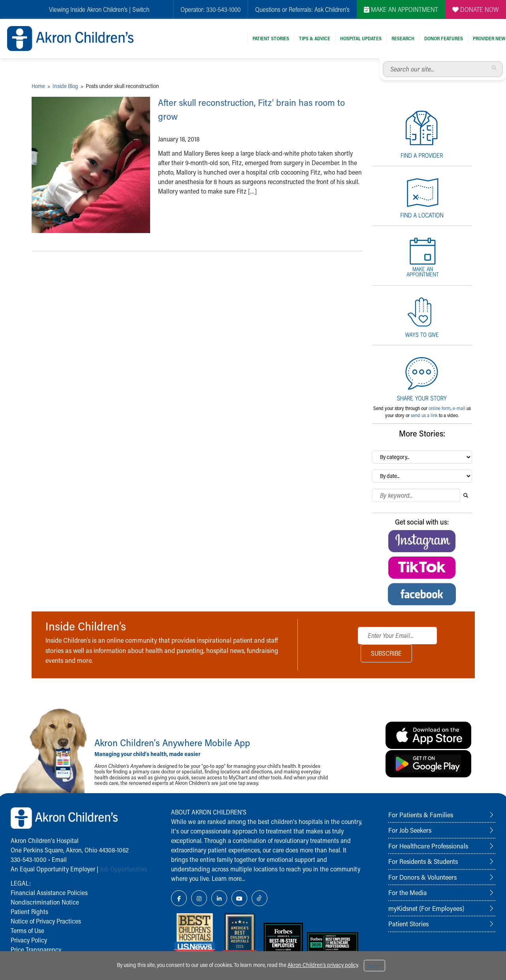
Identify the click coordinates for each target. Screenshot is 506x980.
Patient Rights (29, 911)
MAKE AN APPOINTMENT (401, 9)
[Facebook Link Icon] (179, 898)
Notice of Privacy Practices (46, 921)
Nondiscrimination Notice (45, 902)
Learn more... (229, 878)
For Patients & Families (421, 814)
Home (38, 86)
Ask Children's (332, 9)
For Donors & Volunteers (422, 877)
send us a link (424, 415)
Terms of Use (27, 930)
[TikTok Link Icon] (260, 898)
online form (440, 408)
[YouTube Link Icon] (239, 898)
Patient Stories (271, 38)
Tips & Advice (315, 38)
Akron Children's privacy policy (323, 965)
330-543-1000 (29, 859)
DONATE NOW (476, 9)
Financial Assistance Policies (49, 893)
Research (403, 38)
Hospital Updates (361, 38)
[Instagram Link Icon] (199, 898)
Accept (374, 966)
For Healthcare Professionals (428, 846)
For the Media (408, 892)
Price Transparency (36, 949)
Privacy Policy (29, 940)
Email (59, 859)
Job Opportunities (123, 869)
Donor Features (444, 38)
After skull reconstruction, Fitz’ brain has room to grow (255, 108)
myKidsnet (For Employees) (426, 908)
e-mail (459, 408)
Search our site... (383, 61)
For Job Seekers (410, 830)
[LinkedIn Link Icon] (219, 898)
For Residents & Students (423, 861)
